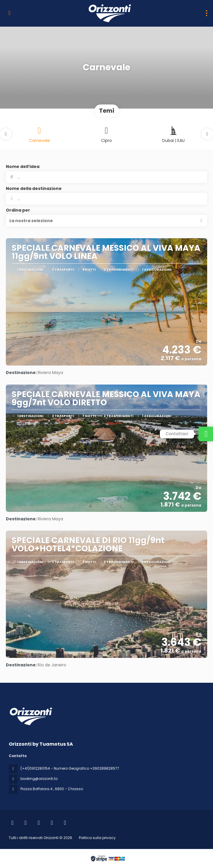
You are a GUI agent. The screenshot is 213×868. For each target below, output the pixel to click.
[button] (6, 134)
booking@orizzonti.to (39, 779)
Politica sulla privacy (97, 838)
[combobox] (106, 199)
